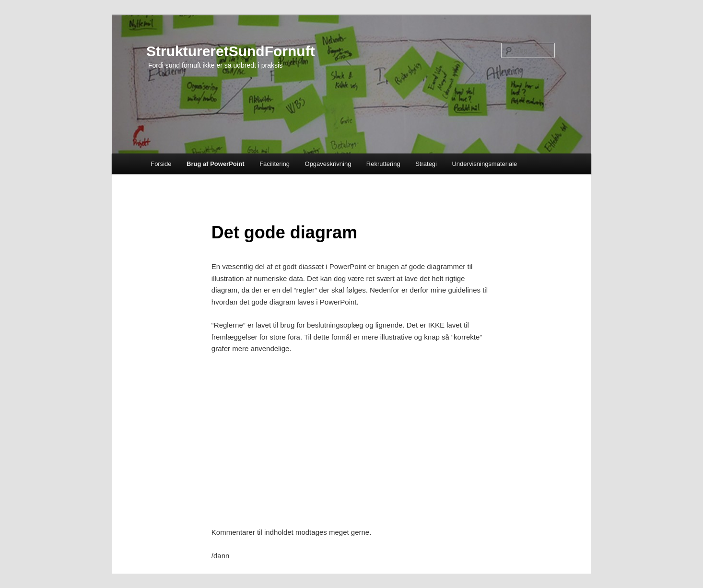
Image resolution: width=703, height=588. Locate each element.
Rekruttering (383, 164)
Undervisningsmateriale (484, 164)
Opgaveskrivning (328, 164)
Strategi (426, 164)
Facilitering (275, 164)
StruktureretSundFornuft (231, 51)
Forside (161, 164)
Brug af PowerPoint (216, 164)
